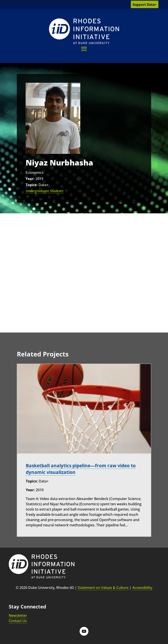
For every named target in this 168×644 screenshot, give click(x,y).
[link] (84, 31)
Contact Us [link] (18, 621)
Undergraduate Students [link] (45, 191)
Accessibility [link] (142, 588)
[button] (84, 49)
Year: (30, 179)
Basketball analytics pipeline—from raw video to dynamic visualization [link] (81, 469)
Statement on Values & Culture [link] (103, 588)
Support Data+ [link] (145, 4)
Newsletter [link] (18, 615)
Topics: (32, 185)
